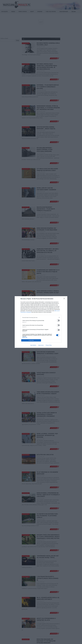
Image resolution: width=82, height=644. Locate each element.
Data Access (41, 345)
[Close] (65, 299)
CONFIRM (31, 340)
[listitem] (41, 317)
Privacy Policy (49, 345)
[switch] (58, 320)
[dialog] (41, 322)
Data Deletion (33, 345)
